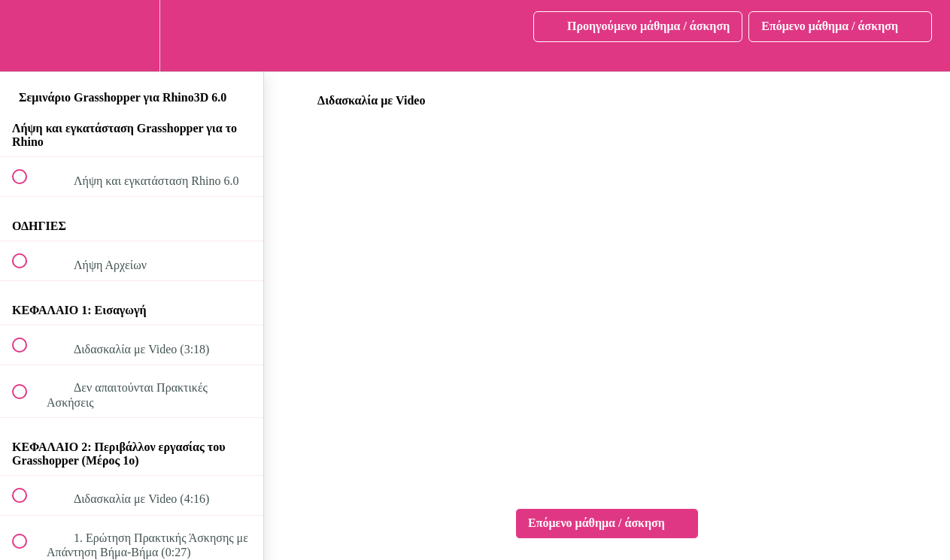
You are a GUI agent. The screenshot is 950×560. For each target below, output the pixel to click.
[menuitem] (132, 36)
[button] (28, 36)
